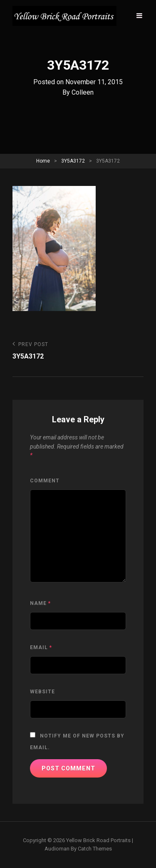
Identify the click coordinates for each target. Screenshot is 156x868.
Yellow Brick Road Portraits (98, 840)
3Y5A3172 (73, 161)
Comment (45, 481)
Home (43, 161)
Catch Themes (95, 849)
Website (42, 692)
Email (41, 647)
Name (40, 603)
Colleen (83, 92)
